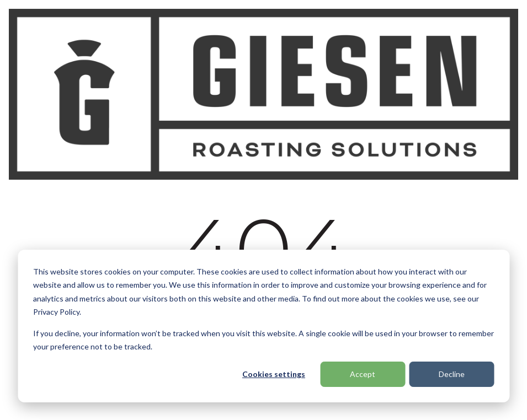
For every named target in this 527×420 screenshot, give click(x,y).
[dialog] (263, 326)
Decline (452, 374)
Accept (363, 374)
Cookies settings (274, 374)
